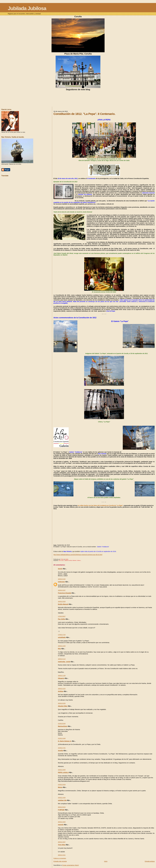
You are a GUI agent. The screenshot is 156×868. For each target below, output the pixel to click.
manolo (61, 825)
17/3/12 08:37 (62, 616)
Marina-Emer (63, 726)
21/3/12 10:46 (62, 738)
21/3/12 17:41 (62, 748)
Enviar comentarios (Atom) (71, 865)
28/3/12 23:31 (62, 855)
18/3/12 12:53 (62, 646)
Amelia (60, 750)
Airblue (61, 691)
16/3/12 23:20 (62, 602)
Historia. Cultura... (77, 560)
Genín (60, 569)
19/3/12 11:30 (62, 676)
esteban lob (62, 800)
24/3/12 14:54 (62, 798)
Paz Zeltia (62, 619)
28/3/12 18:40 (62, 822)
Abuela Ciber (63, 706)
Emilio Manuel (63, 604)
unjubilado (62, 637)
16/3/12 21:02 (62, 579)
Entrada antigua (150, 861)
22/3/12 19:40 (62, 770)
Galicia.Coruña (68, 560)
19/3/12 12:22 (62, 689)
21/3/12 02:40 (62, 724)
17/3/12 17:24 (62, 635)
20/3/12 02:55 (62, 703)
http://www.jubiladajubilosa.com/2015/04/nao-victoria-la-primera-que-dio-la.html (78, 555)
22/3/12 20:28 (62, 785)
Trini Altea (62, 845)
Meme (60, 787)
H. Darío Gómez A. (65, 741)
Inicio (106, 861)
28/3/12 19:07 (62, 842)
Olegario (61, 678)
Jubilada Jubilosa (27, 8)
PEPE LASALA (63, 772)
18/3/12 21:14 (62, 659)
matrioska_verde (64, 662)
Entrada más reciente (60, 861)
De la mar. (61, 560)
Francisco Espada (65, 593)
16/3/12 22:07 (62, 590)
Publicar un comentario (60, 858)
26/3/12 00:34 (62, 807)
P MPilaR (61, 810)
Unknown (61, 582)
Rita (59, 649)
